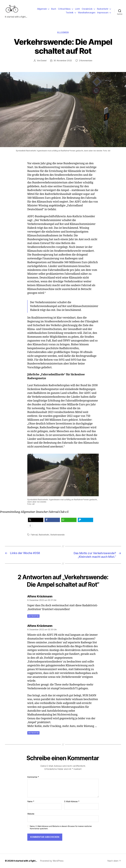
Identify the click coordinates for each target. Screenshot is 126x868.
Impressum (103, 13)
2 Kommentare (86, 61)
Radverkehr (103, 9)
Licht (77, 9)
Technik (70, 13)
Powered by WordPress (52, 861)
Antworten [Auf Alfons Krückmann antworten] (33, 616)
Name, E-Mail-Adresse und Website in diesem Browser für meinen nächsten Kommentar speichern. (61, 828)
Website (31, 814)
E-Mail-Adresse (72, 802)
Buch (54, 9)
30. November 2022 (63, 61)
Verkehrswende (57, 535)
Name (31, 802)
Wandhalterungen (87, 13)
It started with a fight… (25, 861)
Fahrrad (34, 535)
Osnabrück (87, 9)
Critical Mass (64, 9)
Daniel (44, 61)
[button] (36, 520)
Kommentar (33, 777)
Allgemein (42, 9)
